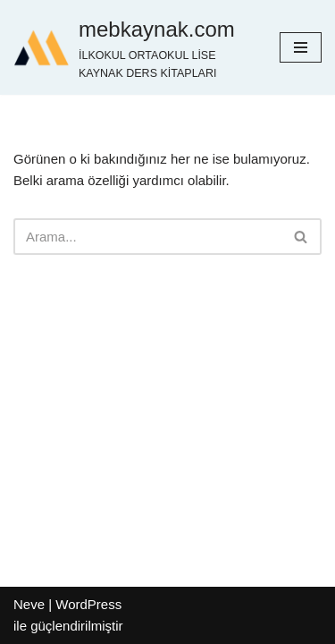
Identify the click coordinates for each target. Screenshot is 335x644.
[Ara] (147, 237)
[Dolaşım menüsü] (301, 47)
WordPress (88, 604)
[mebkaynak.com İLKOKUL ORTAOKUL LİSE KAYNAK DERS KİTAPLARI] (133, 47)
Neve (29, 604)
